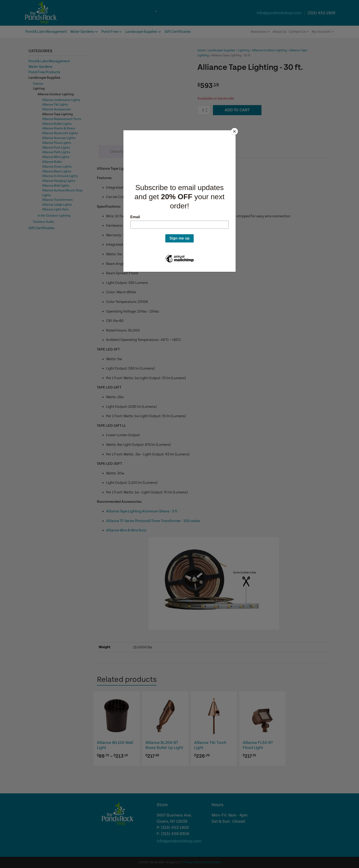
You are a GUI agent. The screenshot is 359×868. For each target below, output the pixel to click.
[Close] (234, 131)
